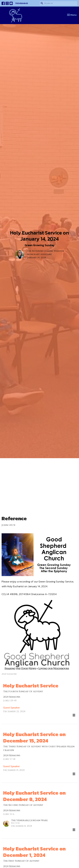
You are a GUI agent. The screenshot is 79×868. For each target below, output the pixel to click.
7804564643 (21, 3)
